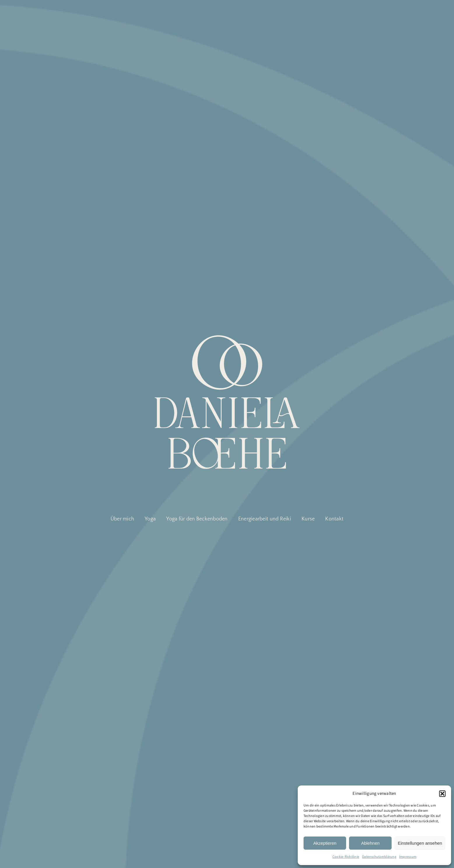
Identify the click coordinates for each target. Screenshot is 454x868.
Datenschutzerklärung (379, 857)
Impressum (408, 857)
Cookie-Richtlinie (346, 857)
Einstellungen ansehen (420, 843)
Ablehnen (370, 843)
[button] (442, 794)
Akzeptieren (325, 843)
